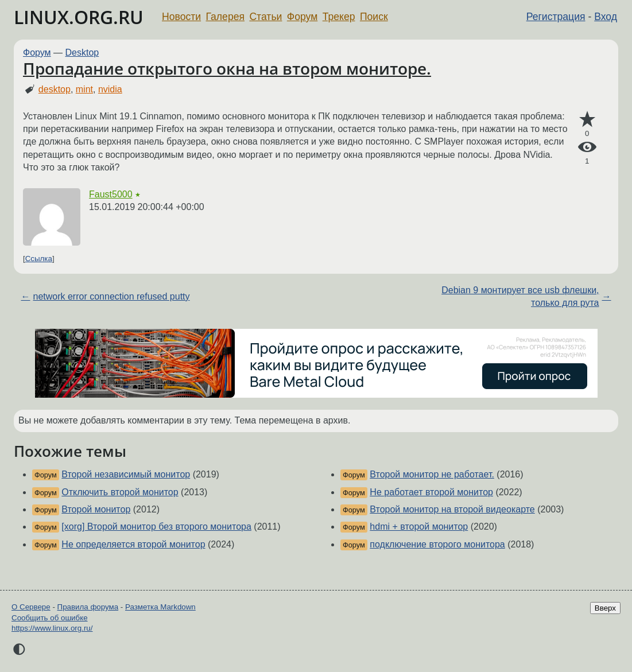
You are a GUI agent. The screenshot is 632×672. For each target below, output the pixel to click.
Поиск (374, 17)
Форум (302, 17)
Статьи (265, 17)
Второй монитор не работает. (432, 474)
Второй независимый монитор (126, 474)
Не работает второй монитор (431, 492)
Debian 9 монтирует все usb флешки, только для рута (520, 296)
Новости (181, 17)
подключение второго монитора (437, 544)
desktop (55, 89)
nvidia (110, 89)
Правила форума (88, 607)
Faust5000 (111, 194)
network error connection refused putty (111, 296)
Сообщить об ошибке (50, 618)
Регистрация (556, 17)
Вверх (605, 608)
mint (84, 89)
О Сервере (31, 607)
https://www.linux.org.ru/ (52, 628)
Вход (606, 17)
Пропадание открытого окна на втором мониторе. (227, 68)
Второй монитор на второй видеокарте (452, 509)
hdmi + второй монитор (419, 527)
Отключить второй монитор (120, 492)
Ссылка (39, 259)
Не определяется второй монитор (133, 544)
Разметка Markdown (160, 607)
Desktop (82, 53)
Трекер (339, 17)
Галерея (225, 17)
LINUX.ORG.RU (79, 17)
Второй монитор (96, 509)
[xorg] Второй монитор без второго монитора (156, 527)
